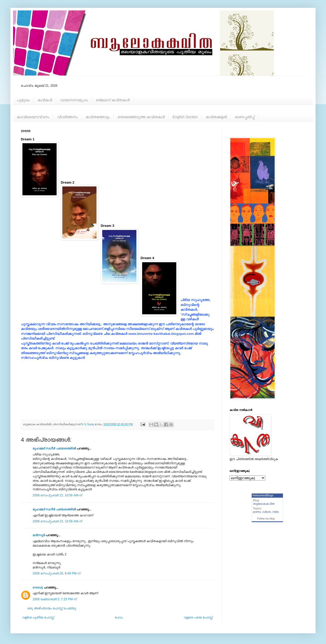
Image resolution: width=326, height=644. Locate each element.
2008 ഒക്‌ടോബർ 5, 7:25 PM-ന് (55, 599)
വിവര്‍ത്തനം (67, 117)
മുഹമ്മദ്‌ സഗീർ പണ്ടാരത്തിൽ (54, 448)
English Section (185, 117)
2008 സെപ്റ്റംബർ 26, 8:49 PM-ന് (56, 573)
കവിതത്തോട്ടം (98, 117)
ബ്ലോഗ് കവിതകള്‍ (113, 100)
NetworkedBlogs (263, 495)
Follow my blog (266, 519)
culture (267, 512)
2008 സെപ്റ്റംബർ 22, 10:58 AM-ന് (57, 521)
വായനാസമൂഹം (74, 100)
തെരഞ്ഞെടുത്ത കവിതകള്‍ (141, 117)
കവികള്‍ (45, 100)
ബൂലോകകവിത (264, 504)
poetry (257, 512)
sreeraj (38, 587)
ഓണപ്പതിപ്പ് (245, 117)
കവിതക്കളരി (216, 117)
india (276, 512)
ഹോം (119, 617)
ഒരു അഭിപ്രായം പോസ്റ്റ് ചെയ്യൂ (52, 608)
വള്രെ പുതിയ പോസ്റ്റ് (38, 617)
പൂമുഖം (23, 100)
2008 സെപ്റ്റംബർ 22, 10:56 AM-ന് (57, 495)
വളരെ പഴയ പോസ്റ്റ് (198, 617)
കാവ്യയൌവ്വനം (33, 117)
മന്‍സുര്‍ (39, 535)
